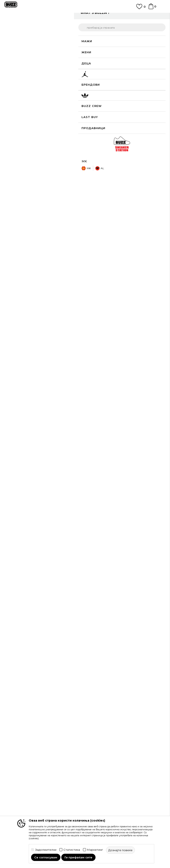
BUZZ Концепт (16, 768)
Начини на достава (102, 672)
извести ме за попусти (149, 62)
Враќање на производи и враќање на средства (123, 678)
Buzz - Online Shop (16, 26)
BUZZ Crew (13, 780)
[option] (85, 18)
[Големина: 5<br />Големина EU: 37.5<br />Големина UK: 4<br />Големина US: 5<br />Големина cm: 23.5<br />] (110, 108)
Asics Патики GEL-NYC (105, 536)
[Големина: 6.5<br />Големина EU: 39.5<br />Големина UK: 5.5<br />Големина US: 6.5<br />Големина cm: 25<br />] (94, 118)
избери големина (101, 82)
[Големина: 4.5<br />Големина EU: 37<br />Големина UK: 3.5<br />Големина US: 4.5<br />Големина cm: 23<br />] (94, 108)
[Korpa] (151, 8)
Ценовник (95, 747)
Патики (68, 26)
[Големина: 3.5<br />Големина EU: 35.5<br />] (126, 99)
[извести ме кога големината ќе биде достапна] (94, 89)
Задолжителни (46, 850)
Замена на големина (103, 683)
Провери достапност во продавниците (123, 211)
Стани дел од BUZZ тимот (24, 798)
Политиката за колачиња (106, 735)
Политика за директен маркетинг (113, 729)
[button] (157, 143)
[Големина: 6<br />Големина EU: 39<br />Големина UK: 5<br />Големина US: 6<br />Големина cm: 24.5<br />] (141, 108)
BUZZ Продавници (19, 786)
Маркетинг (95, 850)
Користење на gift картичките (110, 741)
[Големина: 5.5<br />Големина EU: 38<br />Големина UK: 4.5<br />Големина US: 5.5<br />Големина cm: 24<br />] (126, 108)
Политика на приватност (106, 723)
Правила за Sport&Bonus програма (114, 717)
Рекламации (97, 689)
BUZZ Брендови (17, 774)
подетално (140, 181)
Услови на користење (104, 711)
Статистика (72, 850)
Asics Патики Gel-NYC (27, 536)
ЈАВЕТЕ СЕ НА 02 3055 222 (85, 16)
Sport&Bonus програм (21, 792)
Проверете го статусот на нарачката (32, 672)
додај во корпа (118, 143)
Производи (39, 26)
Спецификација (123, 194)
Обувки (55, 26)
